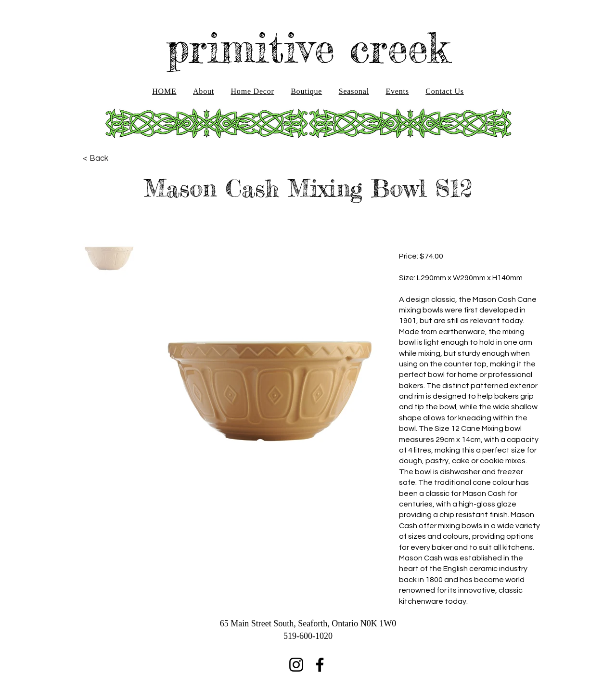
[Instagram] (296, 665)
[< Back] (96, 158)
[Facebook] (320, 665)
